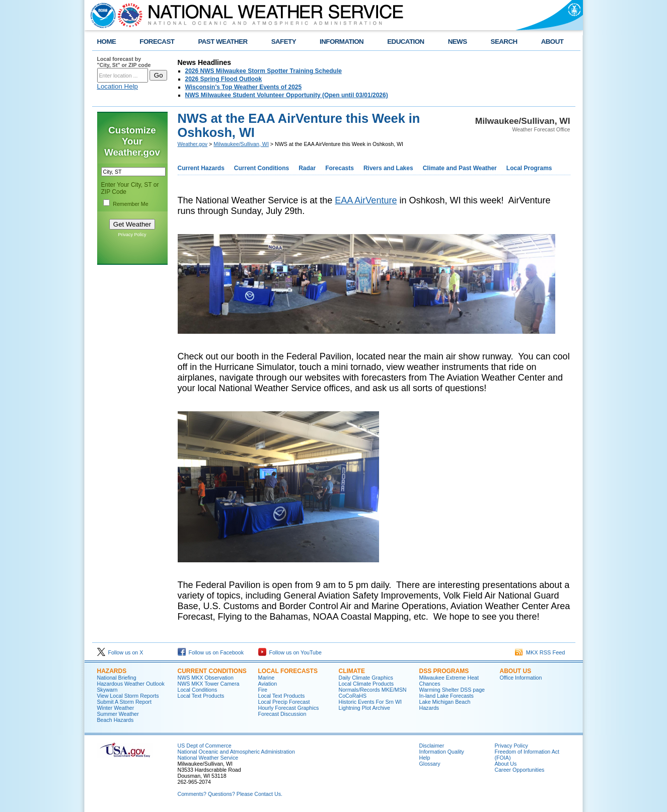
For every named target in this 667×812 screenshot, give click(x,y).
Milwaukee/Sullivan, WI (241, 144)
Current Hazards (201, 168)
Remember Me (130, 204)
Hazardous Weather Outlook (131, 684)
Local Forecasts (288, 671)
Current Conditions (262, 168)
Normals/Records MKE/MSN (373, 690)
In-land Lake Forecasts (447, 696)
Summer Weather (118, 714)
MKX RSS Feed (540, 652)
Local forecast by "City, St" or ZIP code (124, 62)
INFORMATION (342, 42)
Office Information (521, 678)
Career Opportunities (520, 770)
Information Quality (442, 752)
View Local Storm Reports (128, 696)
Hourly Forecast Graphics (289, 708)
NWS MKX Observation (206, 678)
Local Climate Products (366, 684)
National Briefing (117, 678)
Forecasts (340, 168)
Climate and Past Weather (460, 168)
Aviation (268, 684)
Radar (307, 168)
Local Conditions (198, 690)
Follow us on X (120, 652)
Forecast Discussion (282, 714)
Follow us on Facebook (211, 652)
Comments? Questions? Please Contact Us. (230, 794)
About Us (516, 671)
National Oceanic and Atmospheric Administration (236, 752)
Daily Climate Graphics (366, 678)
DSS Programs (444, 671)
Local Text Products (201, 696)
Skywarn (107, 690)
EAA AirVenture (366, 200)
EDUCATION (405, 42)
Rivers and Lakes (388, 168)
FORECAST (157, 42)
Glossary (430, 764)
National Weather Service (208, 758)
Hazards (112, 671)
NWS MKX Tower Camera (209, 684)
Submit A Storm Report (124, 702)
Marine (267, 678)
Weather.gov (193, 144)
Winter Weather (116, 708)
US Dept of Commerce (205, 746)
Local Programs (529, 168)
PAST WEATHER (223, 42)
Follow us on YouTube (290, 652)
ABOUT (552, 42)
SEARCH (504, 42)
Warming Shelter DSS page (452, 690)
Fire (263, 690)
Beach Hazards (116, 720)
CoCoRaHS (353, 696)
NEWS (458, 42)
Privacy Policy (132, 235)
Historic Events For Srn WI (370, 702)
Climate (352, 671)
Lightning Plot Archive (364, 708)
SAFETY (284, 42)
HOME (107, 42)
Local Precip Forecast (284, 702)
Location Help (118, 86)
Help (425, 758)
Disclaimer (432, 746)
